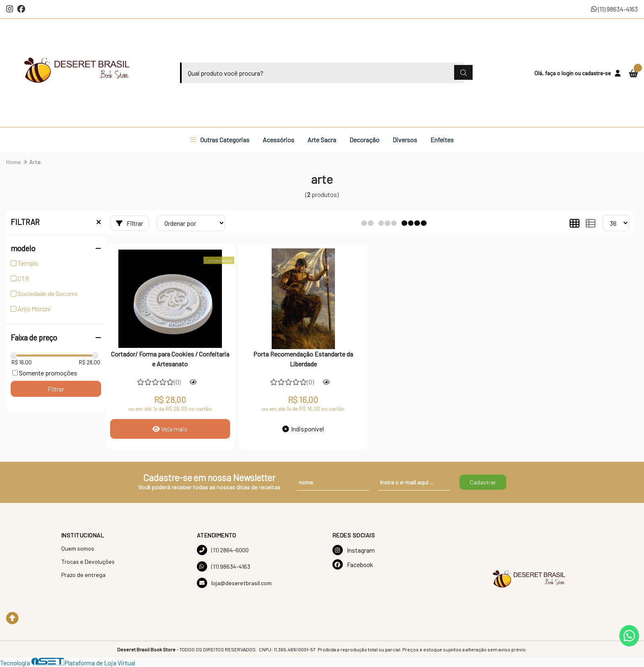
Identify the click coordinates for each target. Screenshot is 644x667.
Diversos (405, 140)
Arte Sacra (322, 140)
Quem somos (78, 548)
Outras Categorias (220, 140)
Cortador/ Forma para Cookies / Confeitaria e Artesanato (170, 359)
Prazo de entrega (83, 575)
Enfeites (442, 140)
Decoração (364, 140)
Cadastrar (483, 482)
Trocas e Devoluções (88, 562)
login (568, 73)
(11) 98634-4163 (614, 9)
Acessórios (278, 140)
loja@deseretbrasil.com (234, 583)
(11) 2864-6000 (223, 550)
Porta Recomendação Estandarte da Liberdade (303, 359)
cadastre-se (596, 73)
